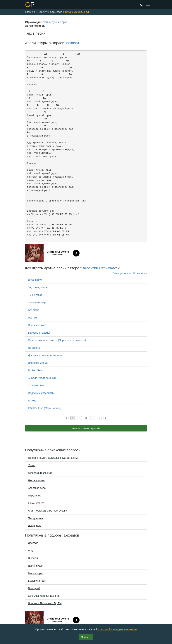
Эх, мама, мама (37, 287)
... (93, 418)
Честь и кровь (36, 480)
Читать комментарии (86, 428)
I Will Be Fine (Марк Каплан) (45, 408)
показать (74, 43)
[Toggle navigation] (148, 5)
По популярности (122, 273)
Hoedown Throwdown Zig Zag (45, 603)
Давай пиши (35, 566)
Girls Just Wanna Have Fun (44, 596)
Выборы (33, 558)
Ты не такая (35, 295)
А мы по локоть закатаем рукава (48, 511)
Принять (86, 637)
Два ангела (35, 526)
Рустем (32, 318)
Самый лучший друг (55, 22)
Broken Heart (36, 370)
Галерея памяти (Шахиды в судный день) (53, 458)
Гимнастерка (36, 573)
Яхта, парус (35, 280)
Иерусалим (35, 496)
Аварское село (37, 488)
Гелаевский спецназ (40, 473)
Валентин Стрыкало (99, 268)
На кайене (34, 348)
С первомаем (36, 385)
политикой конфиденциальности (117, 629)
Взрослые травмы (39, 333)
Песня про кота (37, 325)
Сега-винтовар (37, 302)
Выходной (34, 588)
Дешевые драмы (38, 363)
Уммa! (32, 465)
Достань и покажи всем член (45, 355)
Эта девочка (35, 518)
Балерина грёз (37, 581)
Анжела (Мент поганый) (42, 378)
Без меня (34, 310)
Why (31, 551)
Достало (33, 543)
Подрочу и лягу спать (41, 393)
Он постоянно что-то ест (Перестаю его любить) (57, 340)
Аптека (32, 401)
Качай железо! (37, 503)
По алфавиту (140, 273)
